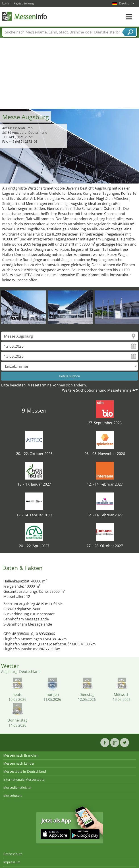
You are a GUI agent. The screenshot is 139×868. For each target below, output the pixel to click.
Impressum (12, 862)
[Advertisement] (70, 75)
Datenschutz (13, 854)
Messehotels (13, 796)
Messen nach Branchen (21, 755)
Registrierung (24, 3)
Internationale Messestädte (24, 779)
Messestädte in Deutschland (25, 771)
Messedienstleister (18, 788)
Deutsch (127, 3)
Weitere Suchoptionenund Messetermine (97, 390)
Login (6, 3)
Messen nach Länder (19, 763)
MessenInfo (25, 16)
